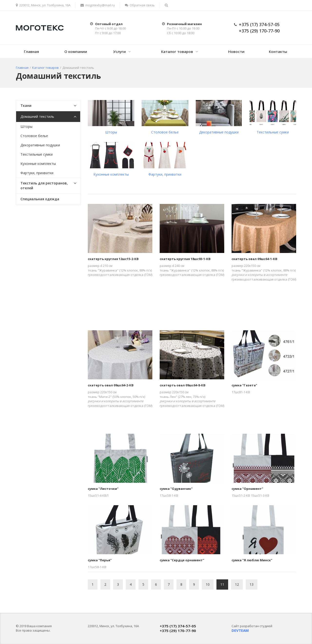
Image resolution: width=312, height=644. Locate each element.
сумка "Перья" (100, 560)
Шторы (111, 132)
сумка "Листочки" (103, 489)
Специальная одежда (40, 199)
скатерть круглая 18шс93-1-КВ (185, 259)
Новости (236, 51)
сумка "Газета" (244, 385)
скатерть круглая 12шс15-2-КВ (113, 259)
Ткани (26, 106)
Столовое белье (165, 132)
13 (252, 584)
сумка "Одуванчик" (176, 489)
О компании (76, 51)
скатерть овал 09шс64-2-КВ (111, 385)
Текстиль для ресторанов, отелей (44, 186)
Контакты (278, 51)
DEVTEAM (240, 630)
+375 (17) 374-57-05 (259, 24)
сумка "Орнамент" (247, 489)
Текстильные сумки (273, 132)
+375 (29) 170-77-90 (259, 31)
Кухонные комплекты (111, 174)
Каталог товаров (177, 51)
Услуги (119, 51)
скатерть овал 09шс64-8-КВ (183, 385)
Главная (31, 51)
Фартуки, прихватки (165, 174)
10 (208, 584)
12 (237, 584)
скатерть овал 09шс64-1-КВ (254, 259)
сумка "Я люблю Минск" (252, 560)
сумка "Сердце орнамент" (182, 560)
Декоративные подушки (219, 132)
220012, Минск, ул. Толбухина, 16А (43, 5)
